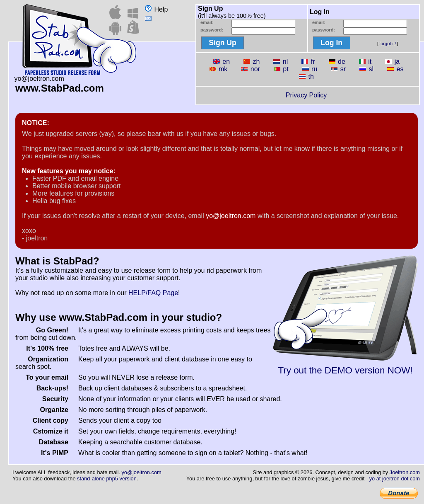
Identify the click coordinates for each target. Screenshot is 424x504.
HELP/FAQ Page (153, 293)
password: (212, 30)
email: (207, 22)
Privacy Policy (306, 95)
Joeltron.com (405, 472)
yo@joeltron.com (231, 216)
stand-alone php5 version (107, 479)
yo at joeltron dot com (395, 479)
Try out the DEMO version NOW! (345, 366)
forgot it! (388, 44)
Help (156, 9)
